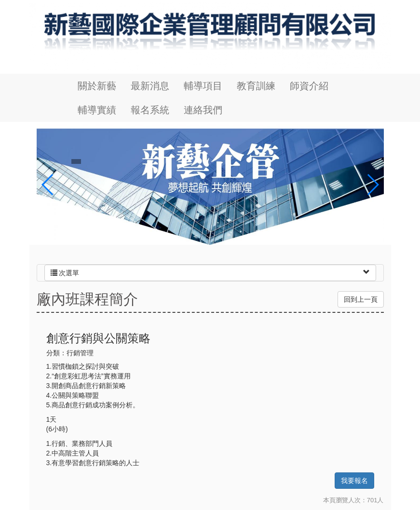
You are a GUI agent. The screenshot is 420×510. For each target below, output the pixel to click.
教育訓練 (256, 86)
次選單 (65, 273)
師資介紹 (309, 86)
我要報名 (354, 481)
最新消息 (150, 86)
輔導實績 (97, 110)
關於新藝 (97, 86)
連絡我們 (203, 110)
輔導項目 (203, 86)
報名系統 (150, 110)
